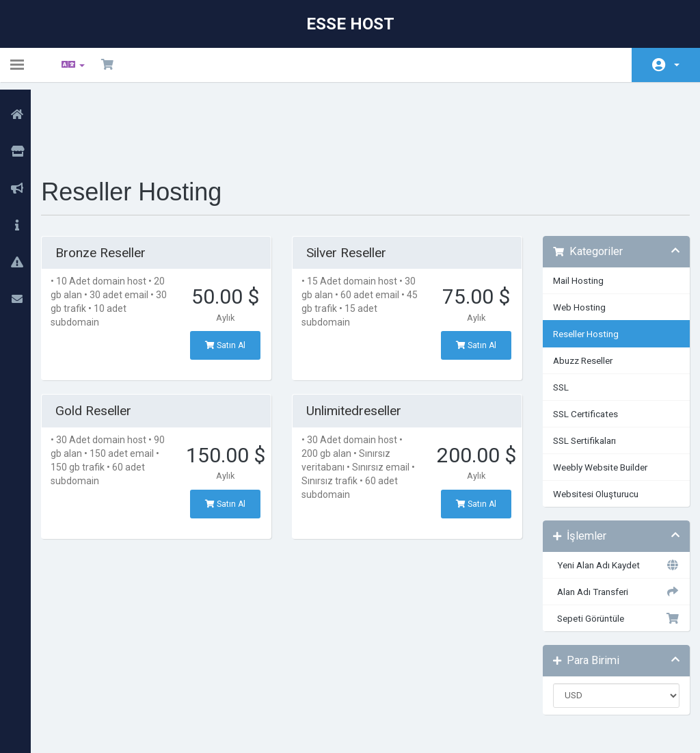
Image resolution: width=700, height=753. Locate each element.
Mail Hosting (574, 209)
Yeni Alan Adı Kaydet (609, 493)
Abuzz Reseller (579, 289)
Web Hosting (575, 235)
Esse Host (350, 24)
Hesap (677, 65)
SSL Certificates (581, 342)
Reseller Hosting (582, 262)
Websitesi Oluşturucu (592, 422)
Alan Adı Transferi (609, 520)
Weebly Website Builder (596, 395)
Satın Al (232, 274)
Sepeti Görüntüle (609, 546)
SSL (557, 315)
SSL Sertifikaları (580, 369)
